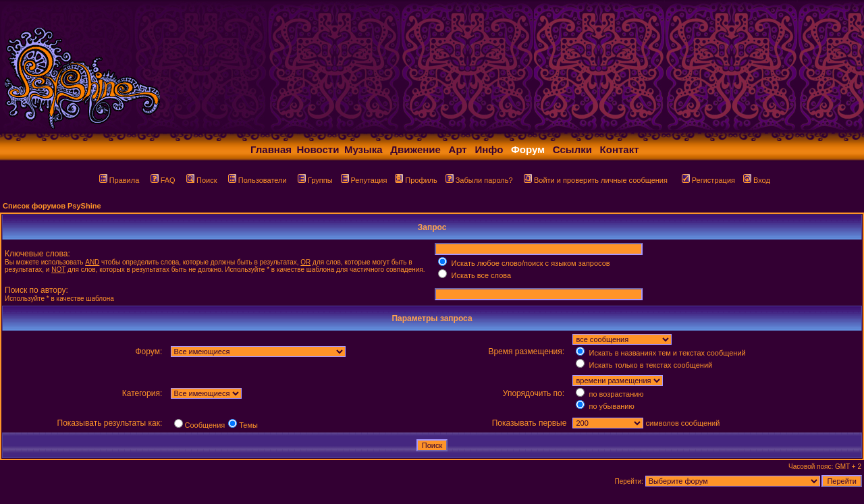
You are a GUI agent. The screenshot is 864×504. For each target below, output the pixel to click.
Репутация (364, 180)
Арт (458, 149)
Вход (757, 180)
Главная (271, 149)
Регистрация (708, 180)
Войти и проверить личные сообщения (596, 180)
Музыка (363, 149)
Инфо (489, 149)
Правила (119, 180)
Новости (318, 149)
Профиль (416, 180)
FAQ (163, 180)
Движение (415, 149)
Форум (528, 149)
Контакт (620, 149)
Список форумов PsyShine (52, 206)
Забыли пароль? (479, 180)
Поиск (201, 180)
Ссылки (572, 149)
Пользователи (258, 180)
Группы (315, 180)
